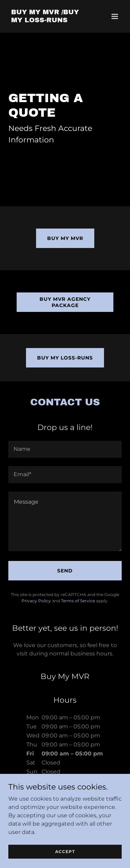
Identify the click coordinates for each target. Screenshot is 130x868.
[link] (48, 20)
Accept (65, 852)
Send (65, 571)
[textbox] (65, 449)
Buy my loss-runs (65, 358)
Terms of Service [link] (78, 601)
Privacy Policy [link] (36, 601)
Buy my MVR (65, 238)
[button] (115, 16)
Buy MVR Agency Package (65, 302)
